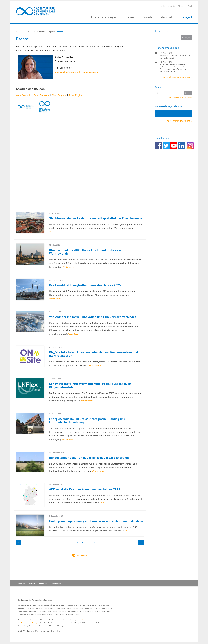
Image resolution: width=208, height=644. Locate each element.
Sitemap (32, 583)
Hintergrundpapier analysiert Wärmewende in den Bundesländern (96, 521)
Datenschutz (43, 583)
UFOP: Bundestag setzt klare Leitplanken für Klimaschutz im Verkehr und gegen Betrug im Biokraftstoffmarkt (173, 68)
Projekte (148, 17)
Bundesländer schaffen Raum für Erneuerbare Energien (89, 458)
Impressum (56, 583)
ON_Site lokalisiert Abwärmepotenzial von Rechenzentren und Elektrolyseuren (94, 354)
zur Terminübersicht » (179, 121)
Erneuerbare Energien (104, 17)
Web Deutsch (23, 95)
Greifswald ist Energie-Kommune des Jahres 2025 (85, 285)
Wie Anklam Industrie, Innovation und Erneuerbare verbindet (92, 317)
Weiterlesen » (55, 232)
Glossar (181, 6)
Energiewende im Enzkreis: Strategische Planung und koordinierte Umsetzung (87, 421)
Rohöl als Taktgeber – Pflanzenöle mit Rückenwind (175, 57)
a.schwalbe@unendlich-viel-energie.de (76, 72)
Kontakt (171, 6)
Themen (130, 17)
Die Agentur (188, 17)
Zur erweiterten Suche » (181, 97)
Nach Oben (82, 555)
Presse (60, 32)
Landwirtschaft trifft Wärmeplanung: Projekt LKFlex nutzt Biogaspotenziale (90, 385)
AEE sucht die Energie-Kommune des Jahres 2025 (85, 489)
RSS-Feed (22, 583)
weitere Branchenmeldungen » (177, 77)
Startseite (40, 32)
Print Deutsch (41, 95)
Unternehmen (87, 620)
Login (162, 6)
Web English (59, 95)
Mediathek (167, 17)
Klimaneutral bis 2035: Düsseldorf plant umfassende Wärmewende (87, 252)
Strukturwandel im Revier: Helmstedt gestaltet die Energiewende (96, 218)
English (191, 6)
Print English (76, 95)
